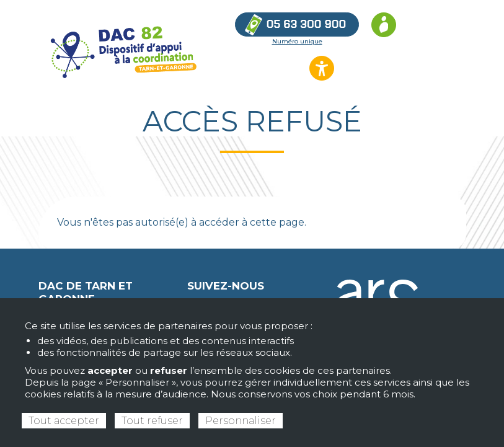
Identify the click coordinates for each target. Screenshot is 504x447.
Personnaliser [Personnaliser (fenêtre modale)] (241, 421)
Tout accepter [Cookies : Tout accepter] (64, 421)
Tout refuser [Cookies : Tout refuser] (152, 421)
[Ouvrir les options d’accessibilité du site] (322, 68)
